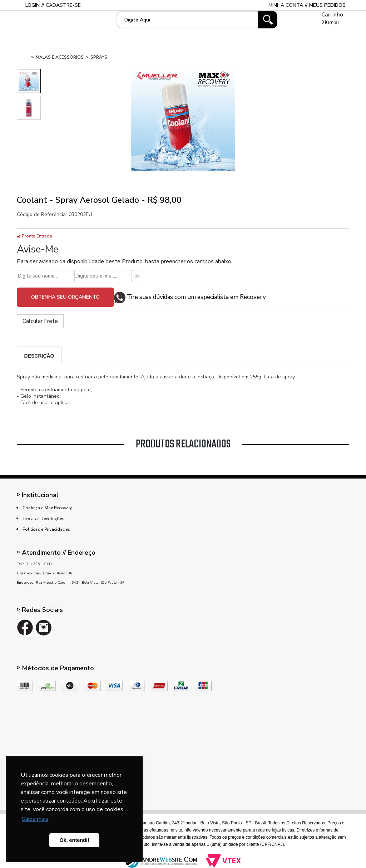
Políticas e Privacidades (46, 529)
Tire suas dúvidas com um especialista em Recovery (190, 297)
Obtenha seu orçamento (65, 297)
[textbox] (187, 20)
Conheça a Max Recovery (47, 508)
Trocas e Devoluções (43, 519)
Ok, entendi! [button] (74, 840)
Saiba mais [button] (35, 819)
